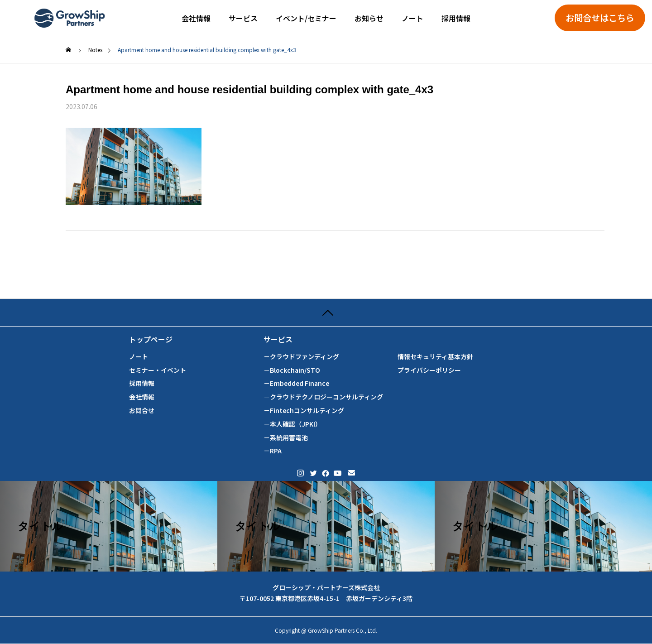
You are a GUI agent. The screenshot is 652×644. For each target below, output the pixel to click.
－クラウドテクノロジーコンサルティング (323, 397)
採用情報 (456, 18)
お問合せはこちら (600, 18)
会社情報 (196, 18)
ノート (412, 18)
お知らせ (369, 18)
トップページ (151, 339)
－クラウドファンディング (301, 357)
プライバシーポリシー (429, 370)
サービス (243, 18)
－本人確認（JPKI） (292, 424)
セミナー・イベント (158, 370)
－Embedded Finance (296, 383)
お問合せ (142, 411)
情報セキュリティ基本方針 (435, 357)
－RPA (273, 451)
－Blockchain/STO (292, 370)
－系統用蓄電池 (286, 438)
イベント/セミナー (306, 18)
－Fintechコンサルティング (304, 411)
